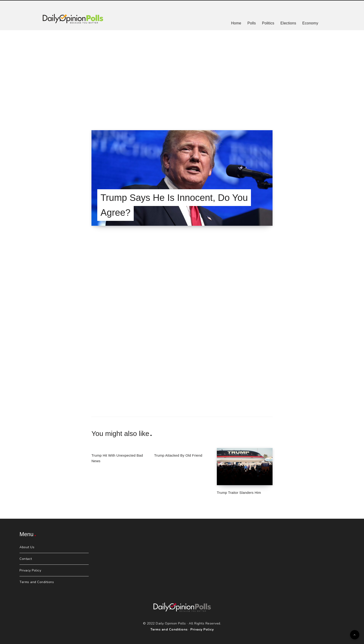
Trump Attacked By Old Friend (178, 455)
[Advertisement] (182, 74)
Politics (268, 23)
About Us (27, 547)
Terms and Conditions (37, 582)
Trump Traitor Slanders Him (239, 493)
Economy (310, 23)
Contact (26, 559)
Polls (252, 23)
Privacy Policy (30, 570)
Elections (288, 23)
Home (236, 23)
